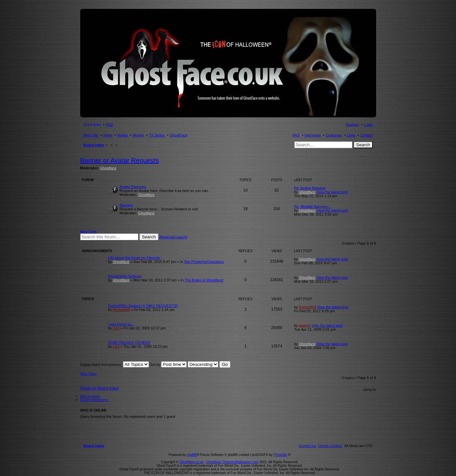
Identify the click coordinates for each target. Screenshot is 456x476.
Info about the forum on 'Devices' (134, 258)
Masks (123, 135)
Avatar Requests (133, 187)
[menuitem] (330, 438)
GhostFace (179, 135)
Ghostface (108, 168)
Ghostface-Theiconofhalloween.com (232, 454)
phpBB (192, 447)
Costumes (334, 135)
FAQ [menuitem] (109, 125)
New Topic (89, 231)
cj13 (116, 328)
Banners (126, 205)
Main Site (91, 135)
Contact (367, 135)
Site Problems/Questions (204, 262)
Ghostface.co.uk (192, 454)
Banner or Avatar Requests (120, 160)
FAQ (296, 135)
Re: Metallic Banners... (312, 206)
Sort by (168, 365)
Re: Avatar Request (310, 188)
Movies (138, 135)
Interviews (313, 135)
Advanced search (173, 237)
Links (351, 135)
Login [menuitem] (368, 125)
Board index (94, 145)
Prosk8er (281, 447)
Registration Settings (125, 276)
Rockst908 (121, 310)
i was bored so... (121, 324)
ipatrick (305, 325)
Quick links (92, 125)
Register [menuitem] (352, 125)
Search (363, 145)
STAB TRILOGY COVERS (129, 343)
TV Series (157, 135)
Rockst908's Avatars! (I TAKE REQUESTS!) (143, 306)
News (108, 135)
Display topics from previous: (115, 365)
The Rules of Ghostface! (204, 280)
